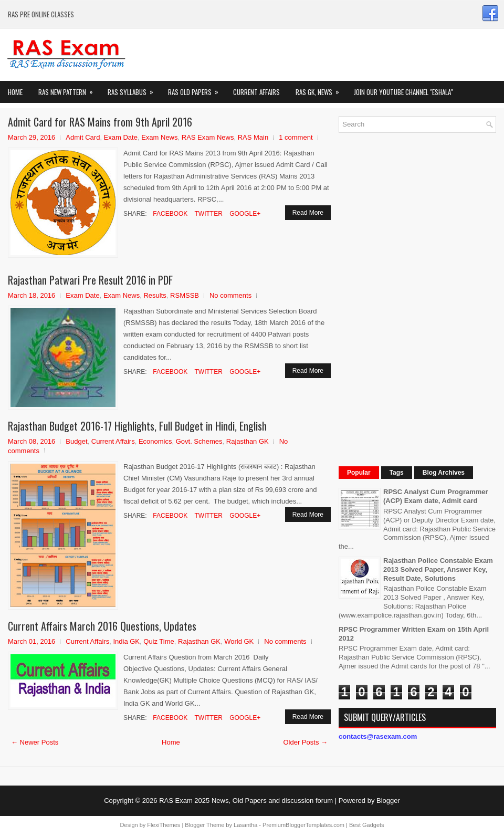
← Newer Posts (35, 742)
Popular (359, 473)
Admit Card (83, 137)
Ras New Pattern (69, 89)
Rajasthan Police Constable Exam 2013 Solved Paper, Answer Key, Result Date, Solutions (438, 569)
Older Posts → (305, 742)
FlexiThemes (164, 825)
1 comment (296, 137)
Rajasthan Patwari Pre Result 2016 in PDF (90, 280)
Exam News (159, 137)
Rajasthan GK (248, 441)
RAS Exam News (208, 137)
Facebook (169, 214)
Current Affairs (256, 92)
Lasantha (245, 825)
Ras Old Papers (197, 89)
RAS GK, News (321, 89)
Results (155, 295)
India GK (126, 641)
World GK (239, 641)
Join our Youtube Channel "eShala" (403, 92)
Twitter (207, 214)
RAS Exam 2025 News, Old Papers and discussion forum (246, 801)
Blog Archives (444, 473)
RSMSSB (185, 295)
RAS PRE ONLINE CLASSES (41, 14)
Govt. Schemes (199, 441)
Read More (308, 213)
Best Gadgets (367, 825)
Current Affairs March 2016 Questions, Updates (102, 626)
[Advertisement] (417, 298)
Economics (155, 441)
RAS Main (253, 137)
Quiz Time (159, 641)
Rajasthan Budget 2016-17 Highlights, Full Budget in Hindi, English (137, 426)
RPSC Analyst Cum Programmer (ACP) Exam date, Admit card (436, 496)
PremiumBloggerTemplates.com (303, 825)
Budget (76, 441)
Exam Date (121, 137)
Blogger (388, 801)
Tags (397, 473)
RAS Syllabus (134, 89)
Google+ (244, 214)
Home (15, 92)
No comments (230, 295)
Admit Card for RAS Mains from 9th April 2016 (100, 122)
